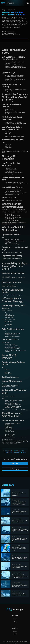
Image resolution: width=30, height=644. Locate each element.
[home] (7, 3)
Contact (15, 631)
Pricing (15, 618)
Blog (15, 621)
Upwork (15, 633)
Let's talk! (15, 462)
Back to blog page (15, 468)
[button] (28, 3)
